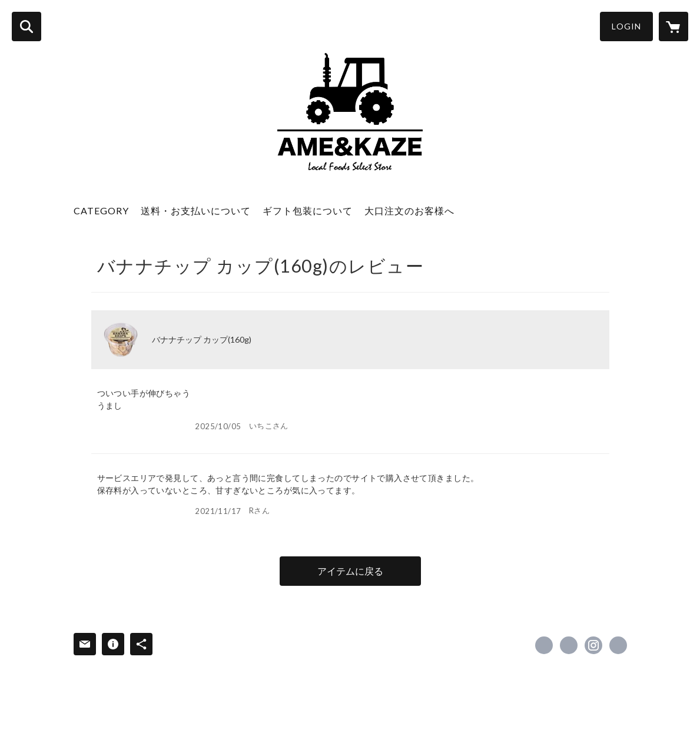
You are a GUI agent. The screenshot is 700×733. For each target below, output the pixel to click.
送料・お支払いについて (196, 210)
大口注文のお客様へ (409, 210)
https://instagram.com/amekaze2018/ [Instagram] (593, 645)
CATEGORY (101, 210)
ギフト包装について (308, 210)
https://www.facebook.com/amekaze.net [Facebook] (544, 645)
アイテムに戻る (350, 571)
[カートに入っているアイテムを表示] (674, 26)
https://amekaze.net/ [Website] (618, 645)
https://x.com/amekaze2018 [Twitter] (569, 645)
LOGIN (626, 26)
